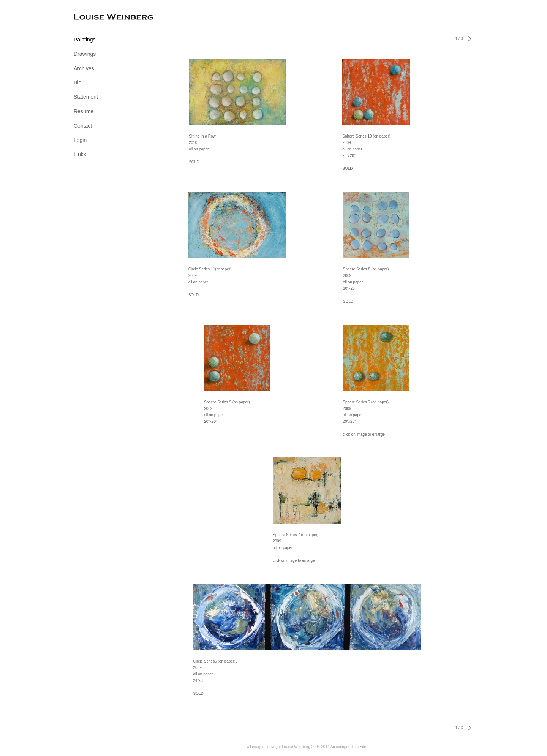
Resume (84, 111)
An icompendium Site (349, 747)
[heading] (93, 18)
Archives (84, 68)
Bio (77, 82)
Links (80, 154)
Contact (83, 126)
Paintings (85, 40)
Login (80, 140)
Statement (86, 97)
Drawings (85, 54)
